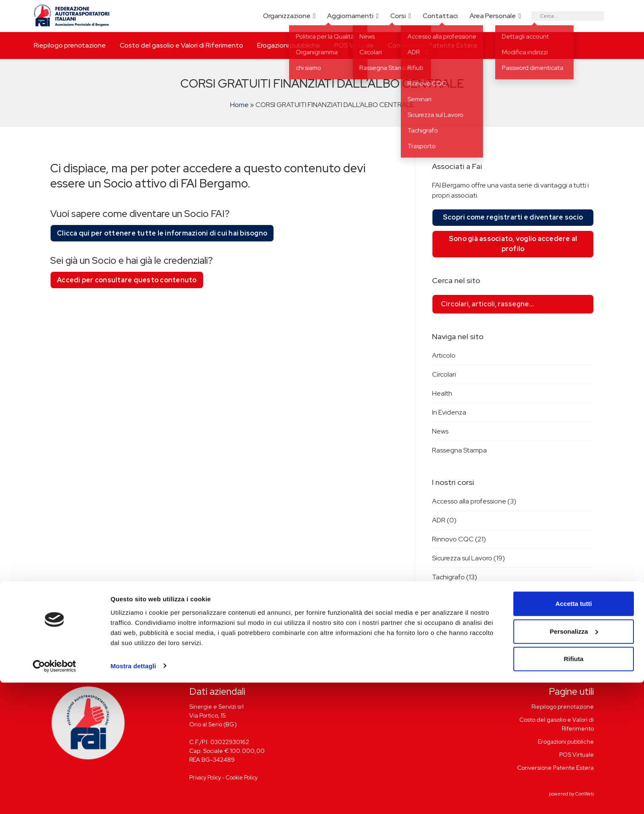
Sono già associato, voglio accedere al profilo (513, 244)
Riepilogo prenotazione (70, 45)
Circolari (444, 374)
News (440, 431)
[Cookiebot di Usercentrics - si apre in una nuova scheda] (55, 798)
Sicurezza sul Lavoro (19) (468, 558)
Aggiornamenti (350, 16)
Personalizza (574, 763)
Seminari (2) (450, 634)
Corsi (398, 16)
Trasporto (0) (453, 596)
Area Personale (493, 16)
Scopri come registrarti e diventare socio (513, 217)
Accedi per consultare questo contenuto (127, 280)
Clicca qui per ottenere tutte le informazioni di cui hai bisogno (162, 233)
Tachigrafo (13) (455, 577)
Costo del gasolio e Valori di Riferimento (181, 45)
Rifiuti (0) (446, 615)
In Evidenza (449, 412)
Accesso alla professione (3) (474, 501)
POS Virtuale (354, 45)
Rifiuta (574, 791)
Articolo (444, 355)
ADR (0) (444, 520)
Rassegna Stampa (459, 450)
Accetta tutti (574, 735)
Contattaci (440, 16)
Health (442, 393)
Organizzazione (287, 16)
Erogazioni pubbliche (289, 45)
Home (239, 105)
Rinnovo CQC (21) (459, 539)
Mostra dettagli (133, 797)
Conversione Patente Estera (432, 45)
